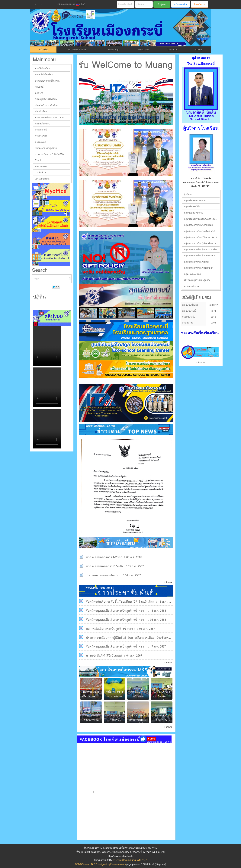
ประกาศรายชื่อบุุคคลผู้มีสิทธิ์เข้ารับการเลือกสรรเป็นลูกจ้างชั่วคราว (129, 638)
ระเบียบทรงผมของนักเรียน (103, 575)
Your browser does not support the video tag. (47, 346)
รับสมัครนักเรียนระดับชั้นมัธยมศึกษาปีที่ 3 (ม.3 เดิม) (120, 602)
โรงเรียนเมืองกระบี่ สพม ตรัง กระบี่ (107, 32)
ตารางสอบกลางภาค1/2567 (104, 557)
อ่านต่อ (169, 582)
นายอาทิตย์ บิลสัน (201, 178)
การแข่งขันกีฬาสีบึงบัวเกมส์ (104, 656)
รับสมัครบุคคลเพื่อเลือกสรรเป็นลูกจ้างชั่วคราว (116, 611)
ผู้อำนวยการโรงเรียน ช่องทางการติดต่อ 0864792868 (201, 184)
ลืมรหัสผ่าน (199, 4)
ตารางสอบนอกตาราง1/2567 (105, 566)
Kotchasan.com (118, 864)
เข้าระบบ (201, 362)
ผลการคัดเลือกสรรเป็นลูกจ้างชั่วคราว (110, 629)
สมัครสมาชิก (180, 4)
